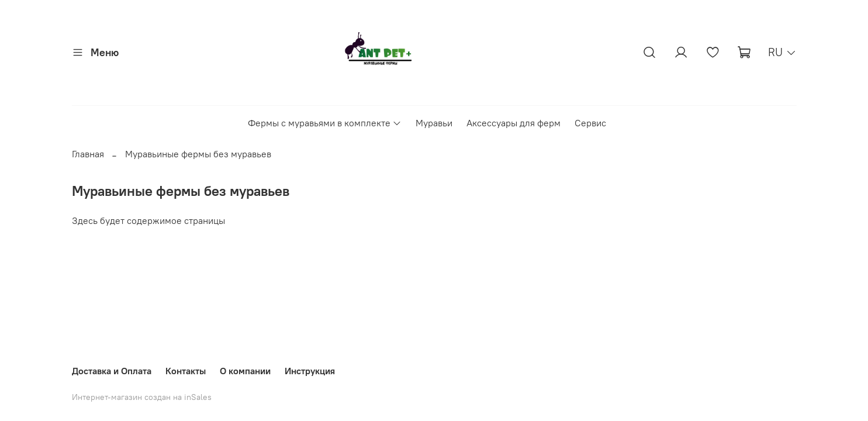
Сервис (590, 123)
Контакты (186, 371)
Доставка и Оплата (112, 371)
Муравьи (434, 123)
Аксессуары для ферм (513, 123)
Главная (88, 154)
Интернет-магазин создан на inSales (142, 397)
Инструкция (310, 371)
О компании (245, 371)
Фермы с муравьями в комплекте (325, 123)
